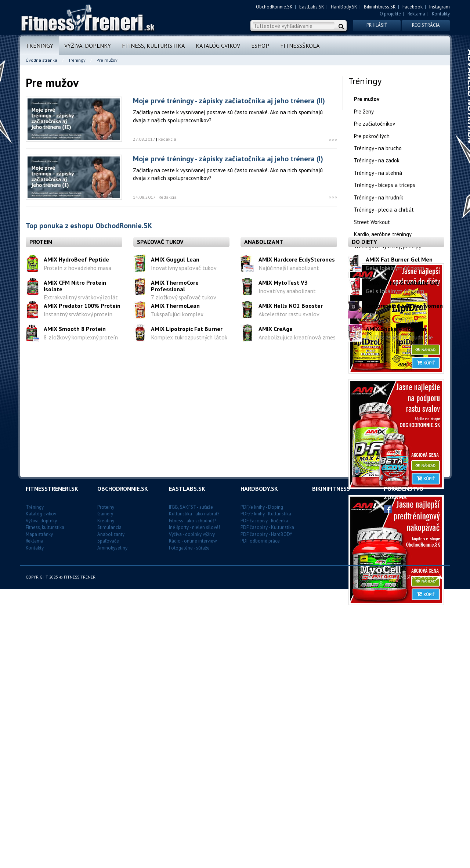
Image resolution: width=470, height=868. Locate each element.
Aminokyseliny (112, 827)
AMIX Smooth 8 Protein (75, 727)
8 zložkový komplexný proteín (81, 735)
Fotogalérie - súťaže (189, 827)
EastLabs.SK (312, 7)
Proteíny (106, 786)
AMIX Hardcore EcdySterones (297, 658)
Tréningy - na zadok (377, 160)
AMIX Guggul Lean (175, 658)
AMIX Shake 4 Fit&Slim (396, 727)
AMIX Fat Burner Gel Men (399, 658)
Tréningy (39, 46)
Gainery (105, 793)
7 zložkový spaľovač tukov (184, 696)
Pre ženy (364, 111)
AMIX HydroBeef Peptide (76, 658)
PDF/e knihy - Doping (262, 786)
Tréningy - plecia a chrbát (384, 210)
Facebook (413, 7)
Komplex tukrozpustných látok (189, 735)
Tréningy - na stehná (378, 173)
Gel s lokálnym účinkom (395, 666)
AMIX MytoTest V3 (283, 681)
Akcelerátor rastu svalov (289, 712)
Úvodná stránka (41, 60)
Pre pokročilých (372, 136)
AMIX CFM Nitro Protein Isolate (75, 684)
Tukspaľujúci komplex (177, 712)
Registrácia (426, 25)
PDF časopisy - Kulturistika (267, 807)
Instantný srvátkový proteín (78, 712)
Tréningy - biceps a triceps (385, 185)
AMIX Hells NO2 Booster (291, 704)
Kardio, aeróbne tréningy (383, 234)
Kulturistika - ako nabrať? (194, 793)
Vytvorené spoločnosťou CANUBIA (404, 856)
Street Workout (372, 222)
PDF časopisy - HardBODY (266, 814)
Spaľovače (108, 820)
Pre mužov (367, 99)
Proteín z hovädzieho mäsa (77, 666)
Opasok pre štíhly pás (392, 719)
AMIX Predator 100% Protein (82, 704)
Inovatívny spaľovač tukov (184, 666)
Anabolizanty (111, 814)
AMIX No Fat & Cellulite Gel (402, 681)
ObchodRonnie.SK (274, 7)
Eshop (260, 46)
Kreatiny (106, 800)
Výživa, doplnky (88, 46)
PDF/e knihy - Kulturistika (266, 793)
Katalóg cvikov (218, 46)
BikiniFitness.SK (380, 7)
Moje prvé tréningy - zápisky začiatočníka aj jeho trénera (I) (228, 159)
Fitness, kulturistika (153, 46)
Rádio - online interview (193, 820)
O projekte (390, 14)
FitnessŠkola (300, 46)
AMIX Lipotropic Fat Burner (187, 727)
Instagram (440, 7)
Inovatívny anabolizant (287, 689)
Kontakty (441, 14)
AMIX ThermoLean (175, 704)
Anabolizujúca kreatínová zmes (297, 735)
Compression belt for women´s (404, 707)
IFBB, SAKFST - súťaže (191, 786)
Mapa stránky (39, 814)
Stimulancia (109, 807)
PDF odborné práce (260, 820)
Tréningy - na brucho (378, 148)
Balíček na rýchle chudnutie (399, 735)
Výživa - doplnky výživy (192, 814)
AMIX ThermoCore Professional (175, 684)
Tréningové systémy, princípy (388, 246)
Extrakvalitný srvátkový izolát (81, 696)
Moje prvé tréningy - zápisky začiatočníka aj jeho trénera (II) (229, 101)
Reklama (416, 14)
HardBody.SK (344, 7)
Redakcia (167, 139)
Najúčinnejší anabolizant (289, 666)
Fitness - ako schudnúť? (192, 800)
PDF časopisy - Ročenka (264, 800)
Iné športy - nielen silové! (194, 807)
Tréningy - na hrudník (379, 197)
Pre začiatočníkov (375, 124)
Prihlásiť (377, 25)
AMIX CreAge (276, 727)
